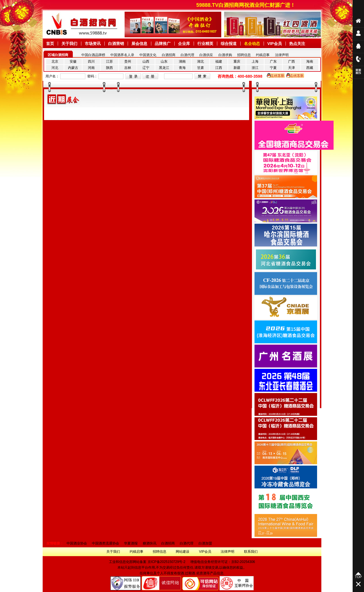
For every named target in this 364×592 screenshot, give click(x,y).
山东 (164, 61)
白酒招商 (169, 55)
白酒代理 (187, 55)
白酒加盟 (205, 543)
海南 (310, 61)
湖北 (200, 61)
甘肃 (200, 68)
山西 (146, 61)
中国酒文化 (148, 55)
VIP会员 (205, 552)
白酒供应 (206, 55)
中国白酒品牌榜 (93, 55)
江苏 (109, 61)
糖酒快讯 (150, 543)
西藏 (310, 68)
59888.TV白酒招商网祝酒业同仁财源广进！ (251, 5)
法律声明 (282, 55)
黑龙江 (164, 68)
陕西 (109, 68)
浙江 (255, 68)
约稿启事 (263, 55)
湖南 (182, 61)
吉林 (128, 68)
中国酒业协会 (77, 543)
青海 (182, 68)
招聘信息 (244, 55)
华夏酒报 (131, 543)
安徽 (73, 61)
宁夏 (273, 68)
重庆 (237, 61)
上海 (255, 61)
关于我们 (113, 552)
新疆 (237, 68)
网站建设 (183, 552)
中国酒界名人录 (122, 55)
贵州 (128, 61)
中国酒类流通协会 (106, 543)
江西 (219, 68)
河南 (91, 68)
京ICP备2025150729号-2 (167, 562)
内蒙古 (73, 68)
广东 (273, 61)
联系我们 (251, 552)
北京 (55, 61)
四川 (91, 61)
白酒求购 (225, 55)
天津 (291, 68)
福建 (219, 61)
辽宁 (146, 68)
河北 (55, 68)
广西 (291, 61)
